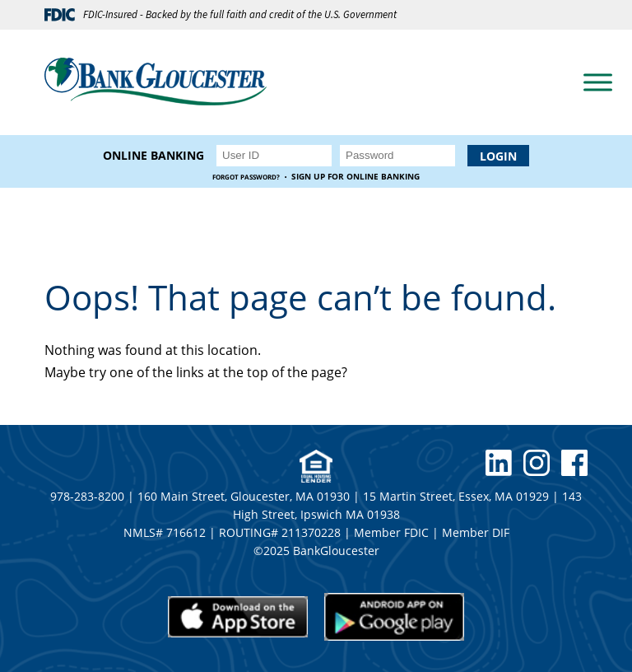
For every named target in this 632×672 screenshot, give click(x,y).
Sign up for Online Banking (355, 177)
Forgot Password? (246, 177)
